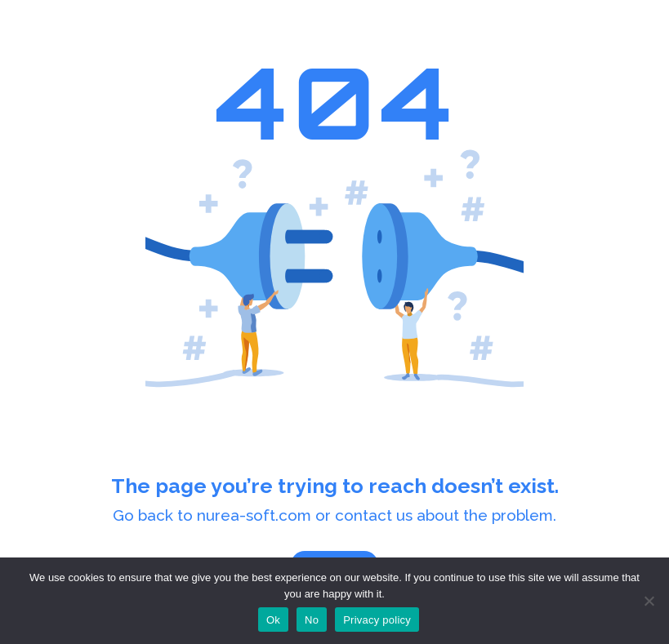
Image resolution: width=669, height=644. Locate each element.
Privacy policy (377, 620)
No (312, 620)
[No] (649, 601)
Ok (273, 620)
